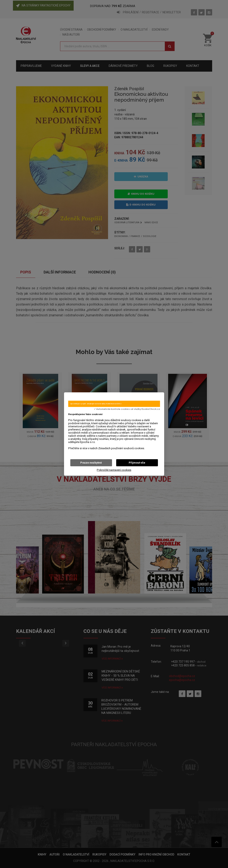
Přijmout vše (137, 463)
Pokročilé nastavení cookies (114, 470)
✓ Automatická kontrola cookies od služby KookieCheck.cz (127, 409)
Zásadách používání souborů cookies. (122, 448)
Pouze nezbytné (91, 463)
